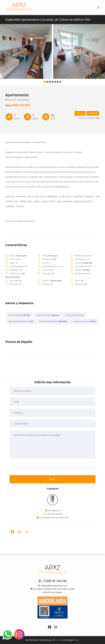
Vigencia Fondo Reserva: (21, 321)
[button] (45, 82)
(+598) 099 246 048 (54, 514)
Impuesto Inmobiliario (53, 321)
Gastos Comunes (19, 315)
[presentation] (30, 467)
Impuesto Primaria (84, 321)
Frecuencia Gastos (48, 315)
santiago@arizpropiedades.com (54, 517)
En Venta (80, 113)
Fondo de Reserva (75, 315)
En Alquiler (93, 113)
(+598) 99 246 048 (52, 581)
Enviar (52, 479)
